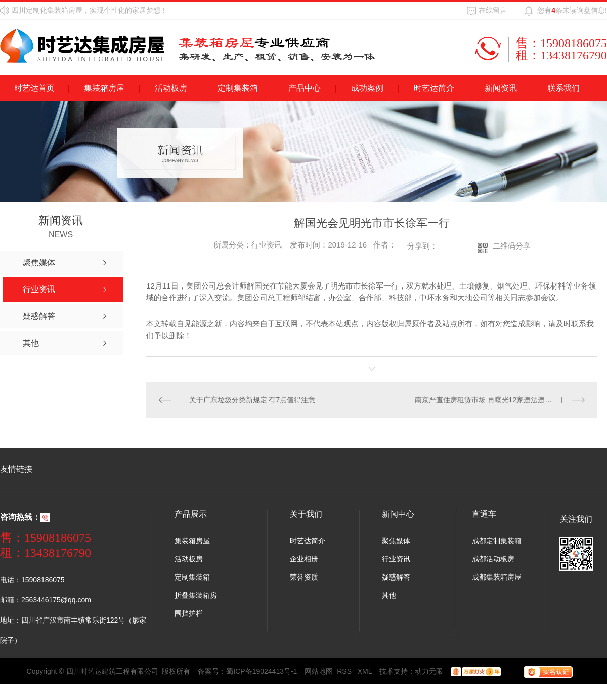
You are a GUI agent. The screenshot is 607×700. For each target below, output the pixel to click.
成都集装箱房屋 (497, 577)
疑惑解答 (396, 577)
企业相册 (304, 559)
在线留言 (493, 10)
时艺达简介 (434, 88)
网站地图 (319, 671)
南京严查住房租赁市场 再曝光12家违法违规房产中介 (497, 400)
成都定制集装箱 (497, 541)
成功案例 (367, 88)
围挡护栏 (189, 613)
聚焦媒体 (396, 541)
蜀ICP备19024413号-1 (262, 671)
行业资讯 (396, 559)
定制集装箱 (238, 88)
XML (365, 671)
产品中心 (305, 88)
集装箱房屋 (104, 88)
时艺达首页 (34, 88)
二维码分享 (512, 246)
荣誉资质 (304, 577)
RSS (345, 671)
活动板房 (171, 88)
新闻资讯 (501, 88)
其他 (389, 595)
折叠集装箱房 (196, 595)
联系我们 (563, 88)
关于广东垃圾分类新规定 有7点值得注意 (252, 400)
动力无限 (429, 671)
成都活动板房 (493, 559)
